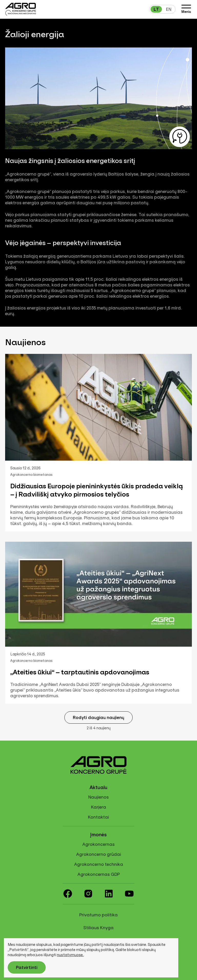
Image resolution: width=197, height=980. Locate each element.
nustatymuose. (70, 955)
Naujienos (98, 797)
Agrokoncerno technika (99, 864)
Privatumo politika (98, 915)
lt (156, 9)
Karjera (99, 807)
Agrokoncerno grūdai (99, 854)
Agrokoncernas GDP (99, 874)
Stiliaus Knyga (98, 928)
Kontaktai (98, 817)
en (169, 9)
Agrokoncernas (98, 844)
